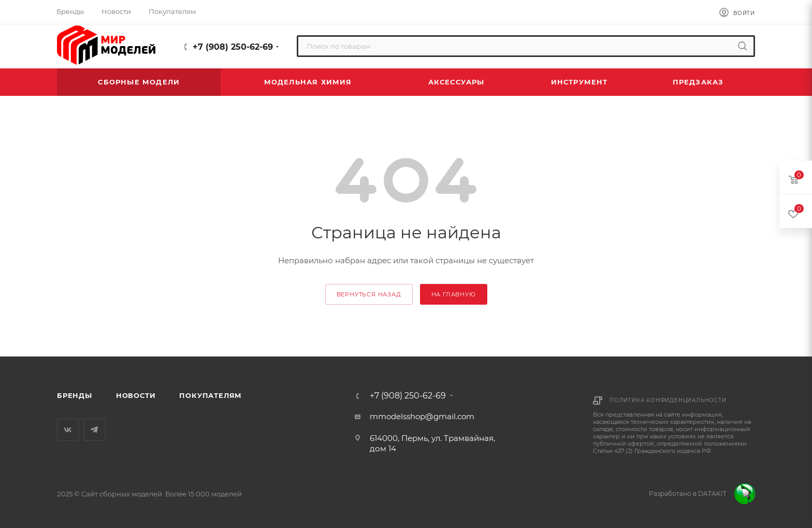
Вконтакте (68, 430)
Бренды (75, 395)
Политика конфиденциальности (668, 400)
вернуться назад (369, 294)
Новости (136, 395)
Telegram (95, 430)
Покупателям (211, 395)
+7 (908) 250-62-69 (233, 47)
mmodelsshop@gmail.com (422, 416)
